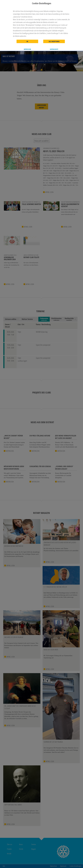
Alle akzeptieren (54, 41)
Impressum (27, 49)
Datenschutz (54, 49)
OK (27, 41)
